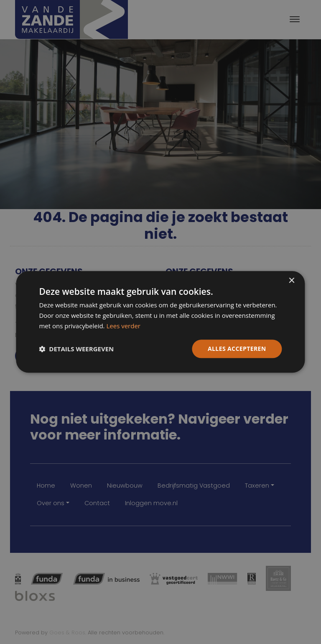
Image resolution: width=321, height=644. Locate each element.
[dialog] (160, 322)
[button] (76, 349)
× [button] (292, 281)
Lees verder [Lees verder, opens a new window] (123, 326)
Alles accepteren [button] (237, 349)
